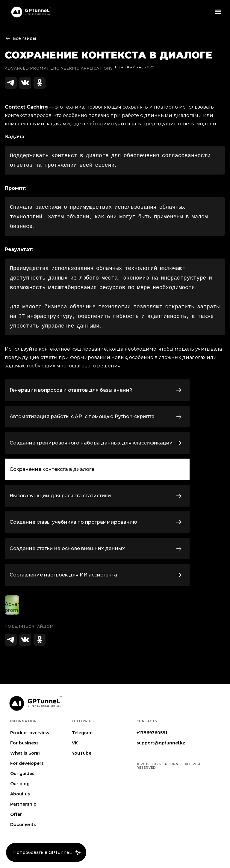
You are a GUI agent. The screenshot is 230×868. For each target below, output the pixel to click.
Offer (16, 814)
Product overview (30, 733)
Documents (23, 825)
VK (75, 743)
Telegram (82, 733)
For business (24, 743)
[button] (218, 12)
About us (20, 794)
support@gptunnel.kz (161, 743)
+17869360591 (152, 733)
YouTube (82, 753)
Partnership (23, 804)
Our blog (20, 784)
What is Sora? (25, 753)
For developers (27, 763)
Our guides (22, 774)
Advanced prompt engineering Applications (59, 68)
